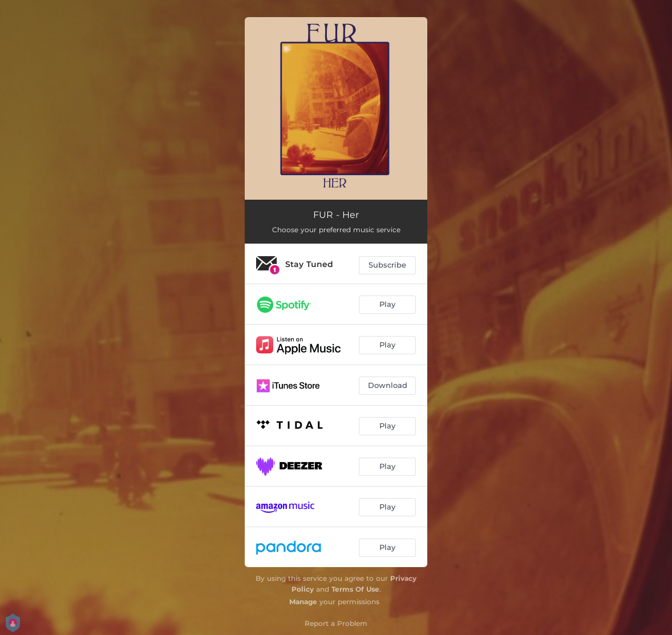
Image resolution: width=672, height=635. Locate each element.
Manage (303, 602)
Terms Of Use (355, 589)
